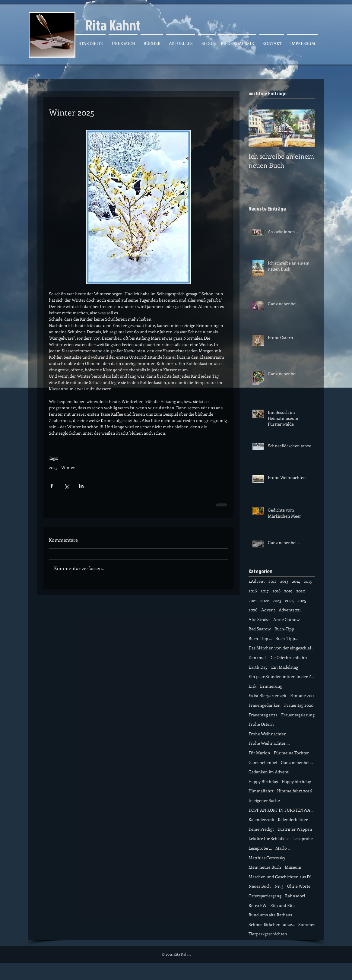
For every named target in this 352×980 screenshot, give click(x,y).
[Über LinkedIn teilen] (81, 486)
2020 (301, 591)
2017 (265, 591)
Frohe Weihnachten (268, 734)
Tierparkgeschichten (268, 934)
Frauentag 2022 (263, 715)
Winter (68, 467)
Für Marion (259, 753)
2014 (296, 581)
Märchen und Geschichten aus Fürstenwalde (282, 877)
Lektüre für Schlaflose (269, 838)
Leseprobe (303, 838)
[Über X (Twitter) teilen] (67, 486)
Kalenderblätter (293, 819)
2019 (288, 591)
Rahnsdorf (295, 896)
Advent (268, 610)
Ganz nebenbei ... (297, 762)
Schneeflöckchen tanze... (272, 924)
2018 (276, 591)
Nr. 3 (279, 886)
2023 (277, 600)
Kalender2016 (261, 819)
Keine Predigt (261, 829)
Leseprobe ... (260, 848)
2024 (289, 600)
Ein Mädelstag (285, 667)
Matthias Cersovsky (267, 858)
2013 (284, 581)
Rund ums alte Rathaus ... (272, 915)
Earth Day (258, 667)
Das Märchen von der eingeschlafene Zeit (282, 648)
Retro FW (258, 905)
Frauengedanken (265, 705)
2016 (253, 591)
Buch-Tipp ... (260, 638)
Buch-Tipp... (287, 638)
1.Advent (257, 581)
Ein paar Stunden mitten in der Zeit (282, 676)
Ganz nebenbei (263, 762)
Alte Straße (259, 619)
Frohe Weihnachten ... (269, 743)
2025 (53, 467)
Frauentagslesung (298, 715)
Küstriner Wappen (295, 829)
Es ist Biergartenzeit (268, 695)
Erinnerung (271, 686)
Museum (293, 867)
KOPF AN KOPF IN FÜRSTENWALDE (282, 810)
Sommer (307, 924)
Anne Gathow (287, 619)
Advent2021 (290, 610)
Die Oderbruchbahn (288, 657)
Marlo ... (283, 848)
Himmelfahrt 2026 (295, 791)
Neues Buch (260, 886)
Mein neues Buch (265, 867)
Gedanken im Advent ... (270, 772)
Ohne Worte (299, 886)
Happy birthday (296, 781)
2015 (308, 581)
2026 (253, 610)
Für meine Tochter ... (293, 753)
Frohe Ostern (261, 724)
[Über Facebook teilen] (52, 486)
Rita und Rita (282, 905)
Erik (252, 686)
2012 (273, 581)
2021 (253, 600)
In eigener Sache (264, 800)
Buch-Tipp (284, 629)
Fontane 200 (302, 695)
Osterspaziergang (265, 896)
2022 (265, 600)
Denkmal (257, 657)
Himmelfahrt (261, 791)
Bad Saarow (260, 629)
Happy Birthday (263, 781)
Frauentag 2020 (299, 705)
